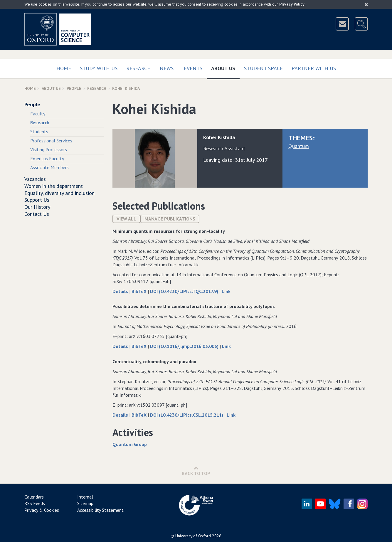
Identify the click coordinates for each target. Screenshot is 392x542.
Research (139, 68)
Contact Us (37, 214)
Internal (85, 497)
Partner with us (314, 68)
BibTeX (140, 291)
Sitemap (85, 503)
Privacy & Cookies (42, 510)
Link (226, 291)
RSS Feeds (35, 503)
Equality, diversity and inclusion (59, 193)
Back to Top (196, 471)
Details (121, 291)
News (167, 68)
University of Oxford (193, 536)
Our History (37, 207)
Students (39, 132)
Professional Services (51, 141)
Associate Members (49, 167)
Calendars (34, 497)
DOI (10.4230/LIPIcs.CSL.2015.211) (187, 415)
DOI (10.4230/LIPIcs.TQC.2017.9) (185, 291)
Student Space (263, 68)
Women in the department (54, 186)
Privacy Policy (292, 4)
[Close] (366, 4)
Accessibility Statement (100, 510)
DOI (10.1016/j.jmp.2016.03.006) (185, 346)
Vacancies (35, 179)
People (74, 88)
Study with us (99, 68)
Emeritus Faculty (47, 159)
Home (64, 68)
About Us (225, 67)
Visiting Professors (49, 149)
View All (126, 219)
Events (193, 68)
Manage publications (170, 219)
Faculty (38, 114)
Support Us (37, 200)
